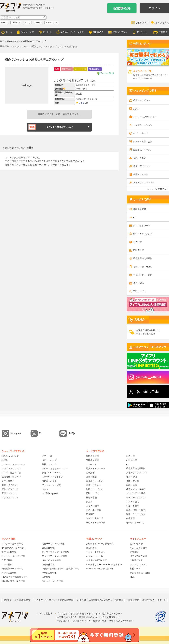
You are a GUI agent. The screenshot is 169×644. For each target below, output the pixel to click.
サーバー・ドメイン (136, 498)
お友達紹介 (135, 552)
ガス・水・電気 (94, 510)
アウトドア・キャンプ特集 (54, 556)
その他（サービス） (136, 522)
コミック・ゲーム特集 (52, 581)
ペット (45, 489)
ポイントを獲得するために (59, 127)
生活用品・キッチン (143, 150)
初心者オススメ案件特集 (13, 581)
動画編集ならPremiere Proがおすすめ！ (105, 564)
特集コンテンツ (120, 32)
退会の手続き (148, 600)
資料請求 (90, 473)
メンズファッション (143, 125)
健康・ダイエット (142, 166)
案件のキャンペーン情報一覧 (100, 544)
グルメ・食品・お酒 (143, 142)
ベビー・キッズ (141, 133)
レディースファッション (145, 117)
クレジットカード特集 (12, 544)
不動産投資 (139, 250)
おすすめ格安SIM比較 (96, 560)
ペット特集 (7, 564)
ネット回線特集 (9, 573)
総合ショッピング (142, 100)
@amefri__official (148, 377)
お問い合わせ (136, 544)
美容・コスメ (140, 158)
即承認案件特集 (49, 573)
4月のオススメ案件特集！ (14, 548)
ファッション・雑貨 (51, 485)
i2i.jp (132, 577)
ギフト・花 (47, 456)
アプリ (28, 23)
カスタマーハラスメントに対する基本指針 (54, 600)
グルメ (89, 502)
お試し (136, 109)
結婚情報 (130, 518)
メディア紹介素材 (138, 556)
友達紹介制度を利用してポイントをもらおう (148, 332)
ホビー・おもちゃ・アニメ (54, 468)
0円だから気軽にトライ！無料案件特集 (60, 569)
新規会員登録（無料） (141, 573)
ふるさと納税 (92, 506)
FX (134, 217)
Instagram (16, 433)
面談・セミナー (94, 485)
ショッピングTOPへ (156, 189)
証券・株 (137, 242)
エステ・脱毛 (133, 502)
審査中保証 (67, 69)
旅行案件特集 (48, 548)
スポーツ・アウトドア (144, 183)
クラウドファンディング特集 (55, 552)
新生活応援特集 (9, 552)
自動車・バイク (49, 481)
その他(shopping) (50, 493)
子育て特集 (7, 560)
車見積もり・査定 (95, 481)
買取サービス (140, 291)
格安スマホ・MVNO (143, 267)
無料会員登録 (140, 209)
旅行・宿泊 (139, 283)
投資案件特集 (48, 564)
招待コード (135, 569)
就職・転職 (132, 485)
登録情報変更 (133, 600)
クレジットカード (142, 226)
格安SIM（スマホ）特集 (53, 544)
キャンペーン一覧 (95, 556)
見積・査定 (91, 477)
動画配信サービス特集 (12, 569)
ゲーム (4, 23)
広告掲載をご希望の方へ (100, 600)
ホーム (9, 32)
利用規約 (82, 600)
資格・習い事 (133, 481)
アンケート (142, 32)
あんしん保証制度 (138, 548)
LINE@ (71, 433)
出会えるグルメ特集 (51, 560)
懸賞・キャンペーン (96, 468)
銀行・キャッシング (143, 234)
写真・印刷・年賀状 (136, 510)
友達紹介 (163, 32)
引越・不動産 (133, 506)
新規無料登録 (122, 8)
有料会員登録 (92, 460)
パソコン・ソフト (10, 498)
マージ (38, 23)
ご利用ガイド (142, 23)
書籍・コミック (141, 174)
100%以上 (16, 23)
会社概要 (7, 600)
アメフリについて (138, 564)
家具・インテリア (10, 489)
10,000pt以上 (95, 69)
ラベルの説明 (105, 73)
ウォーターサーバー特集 (13, 556)
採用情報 (119, 600)
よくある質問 (162, 23)
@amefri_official (148, 392)
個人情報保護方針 (23, 600)
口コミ (82, 103)
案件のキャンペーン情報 (72, 32)
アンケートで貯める (96, 552)
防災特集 (46, 577)
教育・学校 (132, 477)
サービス (47, 32)
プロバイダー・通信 (143, 275)
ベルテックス (51, 23)
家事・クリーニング (136, 514)
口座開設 (90, 514)
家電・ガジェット (10, 493)
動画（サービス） (95, 489)
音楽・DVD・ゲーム (51, 473)
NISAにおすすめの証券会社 (15, 577)
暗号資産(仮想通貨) (142, 258)
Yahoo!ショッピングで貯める (100, 569)
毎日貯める (98, 32)
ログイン (154, 8)
